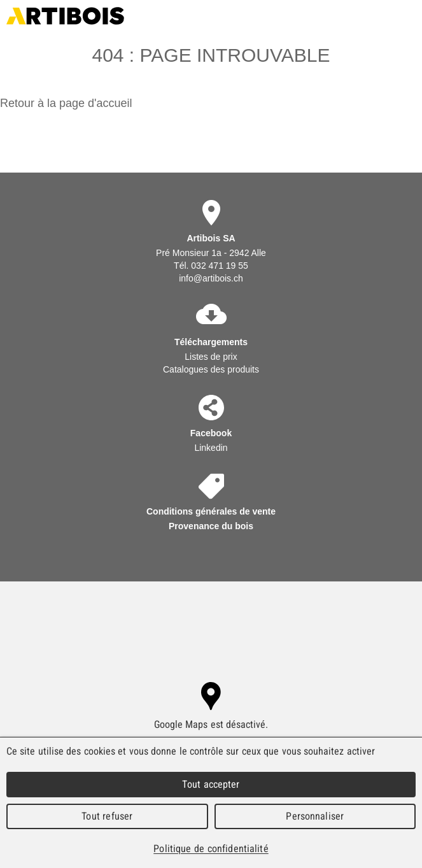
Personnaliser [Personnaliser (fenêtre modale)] (315, 816)
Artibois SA (65, 16)
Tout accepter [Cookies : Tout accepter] (211, 784)
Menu (408, 16)
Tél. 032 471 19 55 (211, 266)
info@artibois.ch (211, 278)
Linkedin (211, 448)
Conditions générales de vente (211, 511)
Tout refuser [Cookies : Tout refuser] (107, 816)
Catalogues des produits (211, 369)
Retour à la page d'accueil (66, 103)
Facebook (211, 433)
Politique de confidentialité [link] (211, 849)
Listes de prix (211, 357)
